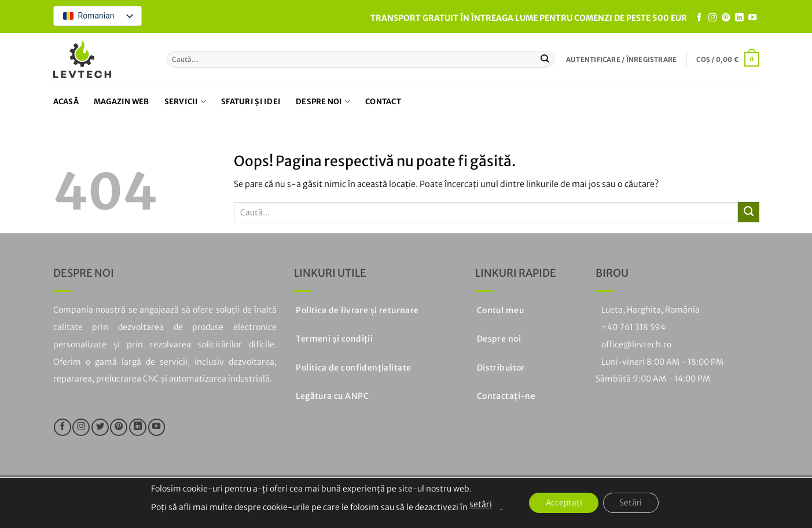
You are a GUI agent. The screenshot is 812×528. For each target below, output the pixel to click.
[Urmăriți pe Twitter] (100, 427)
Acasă (66, 102)
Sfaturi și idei (251, 102)
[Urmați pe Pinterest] (726, 18)
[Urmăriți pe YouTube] (752, 18)
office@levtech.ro (636, 344)
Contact (383, 102)
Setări (633, 503)
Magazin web (122, 102)
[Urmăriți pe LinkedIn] (739, 18)
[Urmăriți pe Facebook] (699, 18)
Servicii (185, 102)
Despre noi (323, 102)
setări (478, 504)
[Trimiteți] (545, 59)
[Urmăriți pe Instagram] (712, 18)
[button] (621, 60)
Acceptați (563, 503)
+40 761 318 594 (633, 327)
